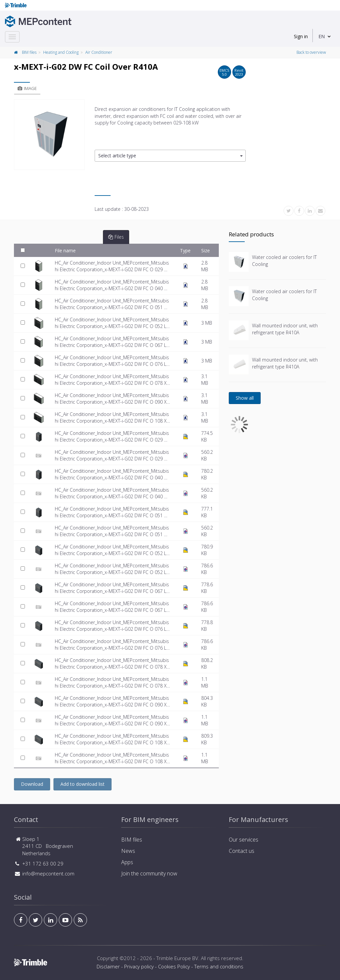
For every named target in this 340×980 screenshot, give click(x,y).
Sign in (301, 36)
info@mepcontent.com (48, 873)
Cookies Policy (174, 966)
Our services (244, 840)
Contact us (242, 851)
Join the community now (149, 873)
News (128, 851)
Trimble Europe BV (177, 958)
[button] (170, 156)
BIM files (29, 52)
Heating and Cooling (61, 52)
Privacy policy (139, 966)
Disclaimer (108, 966)
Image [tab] (27, 88)
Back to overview (311, 52)
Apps (127, 862)
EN (322, 36)
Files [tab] (116, 237)
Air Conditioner (99, 52)
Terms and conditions (219, 966)
